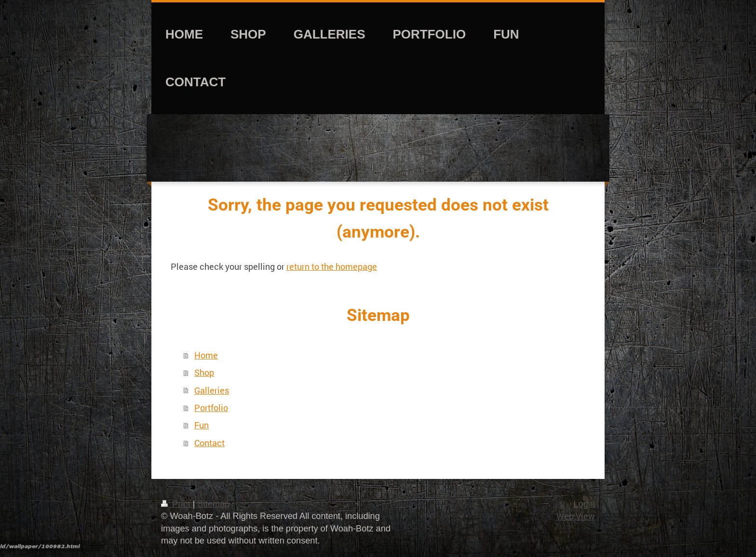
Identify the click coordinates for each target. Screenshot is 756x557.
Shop (204, 372)
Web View (576, 516)
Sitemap (213, 504)
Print (177, 504)
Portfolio (211, 408)
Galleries (212, 390)
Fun (202, 425)
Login (584, 504)
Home (206, 355)
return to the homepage (332, 266)
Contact (209, 443)
